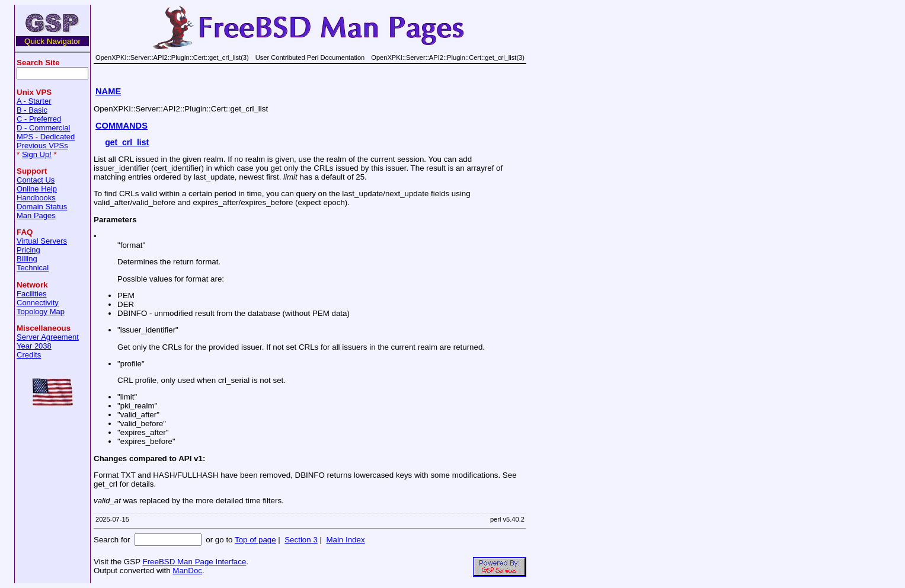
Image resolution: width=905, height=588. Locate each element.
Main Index (345, 540)
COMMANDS (121, 126)
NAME (108, 91)
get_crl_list (127, 142)
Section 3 (301, 540)
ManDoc (187, 571)
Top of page (255, 540)
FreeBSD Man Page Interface (194, 562)
